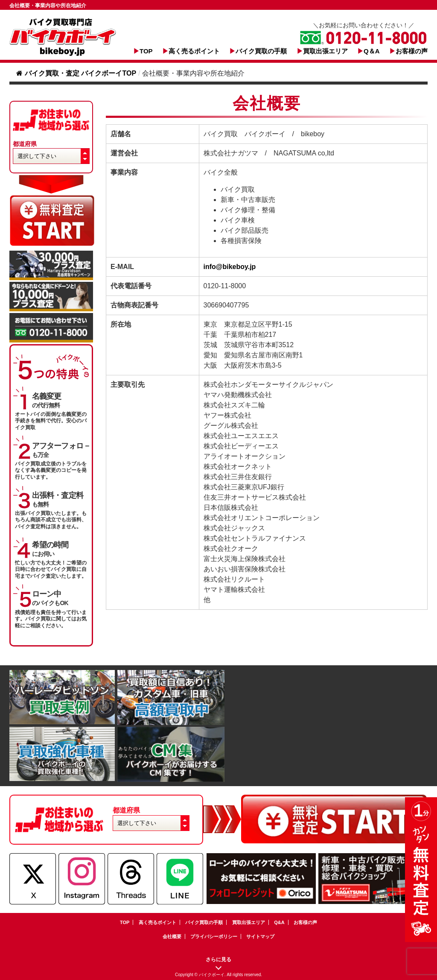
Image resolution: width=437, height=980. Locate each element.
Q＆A (372, 51)
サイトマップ (260, 936)
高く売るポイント (194, 51)
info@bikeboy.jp (230, 267)
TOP (146, 51)
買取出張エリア (325, 51)
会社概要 (172, 936)
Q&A (279, 922)
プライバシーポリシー (214, 936)
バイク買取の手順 (261, 51)
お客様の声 (412, 51)
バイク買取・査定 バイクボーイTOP (76, 73)
